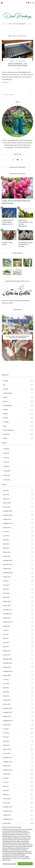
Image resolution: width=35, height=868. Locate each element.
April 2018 (6, 593)
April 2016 (6, 692)
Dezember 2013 (8, 807)
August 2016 (7, 675)
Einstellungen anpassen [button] (10, 864)
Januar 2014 (7, 803)
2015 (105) (7, 471)
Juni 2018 (6, 585)
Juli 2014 (6, 778)
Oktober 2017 (7, 618)
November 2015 (8, 712)
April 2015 (6, 741)
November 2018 (8, 564)
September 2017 (8, 622)
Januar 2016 (7, 704)
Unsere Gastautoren (21, 61)
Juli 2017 (6, 630)
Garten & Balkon (18, 393)
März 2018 (6, 597)
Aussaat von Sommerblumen (22, 301)
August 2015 (7, 725)
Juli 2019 (6, 532)
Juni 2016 (6, 684)
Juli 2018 (6, 581)
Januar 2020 (7, 507)
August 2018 (7, 577)
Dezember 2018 (8, 560)
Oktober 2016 (7, 667)
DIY (18, 385)
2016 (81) (6, 466)
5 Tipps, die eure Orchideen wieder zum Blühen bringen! (16, 202)
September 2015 (8, 721)
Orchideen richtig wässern (7, 243)
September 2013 (8, 819)
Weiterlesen (6, 82)
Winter (18, 438)
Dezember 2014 (8, 758)
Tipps (18, 426)
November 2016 (8, 663)
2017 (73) (6, 462)
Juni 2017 (6, 634)
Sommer (18, 418)
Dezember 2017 (8, 610)
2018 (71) (6, 458)
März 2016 (6, 696)
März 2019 (6, 548)
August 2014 (7, 774)
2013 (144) (7, 480)
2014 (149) (7, 475)
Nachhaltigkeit (18, 406)
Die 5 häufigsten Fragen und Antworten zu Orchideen (26, 244)
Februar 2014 (7, 799)
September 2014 (8, 770)
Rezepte (18, 414)
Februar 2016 (7, 700)
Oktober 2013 (7, 815)
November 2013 (8, 811)
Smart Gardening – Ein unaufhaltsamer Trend (17, 65)
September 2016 (8, 671)
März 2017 (6, 647)
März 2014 (6, 795)
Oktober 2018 (7, 569)
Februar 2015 (7, 749)
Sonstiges (18, 422)
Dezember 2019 (8, 511)
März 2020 (6, 499)
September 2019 (8, 523)
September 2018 (8, 573)
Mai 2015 (6, 737)
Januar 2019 (7, 556)
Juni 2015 (6, 733)
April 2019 (6, 544)
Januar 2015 (7, 753)
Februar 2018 (7, 601)
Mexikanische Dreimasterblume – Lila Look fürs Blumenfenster (25, 223)
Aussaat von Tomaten (8, 301)
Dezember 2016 (8, 659)
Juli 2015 (6, 729)
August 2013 (7, 823)
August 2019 (7, 528)
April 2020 (6, 495)
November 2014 (8, 762)
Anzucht (12, 61)
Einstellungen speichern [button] (25, 864)
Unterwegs (18, 434)
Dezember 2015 (8, 708)
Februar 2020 (7, 503)
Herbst (18, 397)
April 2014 (6, 790)
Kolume (18, 401)
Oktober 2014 (7, 766)
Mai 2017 (6, 638)
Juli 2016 (6, 680)
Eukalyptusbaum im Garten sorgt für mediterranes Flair (8, 222)
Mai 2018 (6, 589)
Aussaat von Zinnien (8, 303)
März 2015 (6, 745)
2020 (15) (6, 449)
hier (9, 860)
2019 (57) (6, 453)
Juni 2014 (6, 782)
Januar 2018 (7, 606)
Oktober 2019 (7, 519)
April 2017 (6, 643)
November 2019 (8, 515)
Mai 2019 (6, 540)
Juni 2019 (6, 536)
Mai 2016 (6, 688)
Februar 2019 (7, 552)
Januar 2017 (7, 655)
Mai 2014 (6, 786)
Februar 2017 (7, 651)
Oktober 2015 (7, 717)
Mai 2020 (6, 491)
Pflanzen (18, 410)
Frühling (18, 389)
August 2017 (7, 626)
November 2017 (8, 614)
